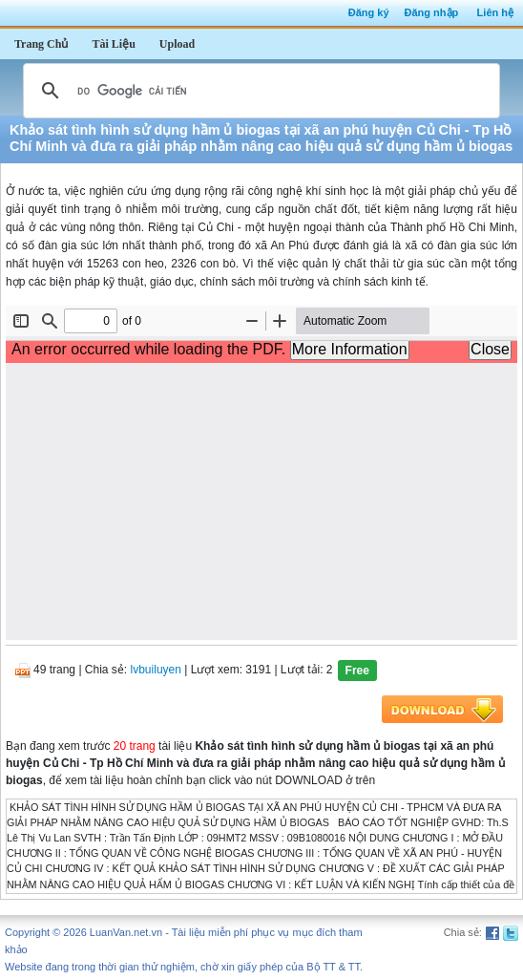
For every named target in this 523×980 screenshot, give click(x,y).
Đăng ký (369, 12)
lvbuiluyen (156, 670)
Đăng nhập (432, 12)
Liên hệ (495, 12)
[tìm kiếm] (259, 91)
